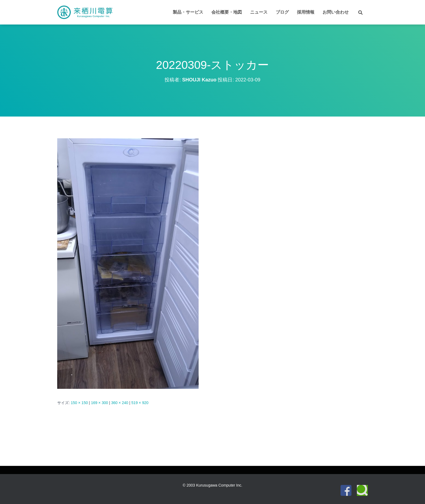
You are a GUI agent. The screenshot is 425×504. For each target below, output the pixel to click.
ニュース (259, 12)
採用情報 (306, 12)
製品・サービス (188, 12)
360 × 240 (120, 403)
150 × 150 (79, 403)
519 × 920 (140, 403)
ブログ (282, 12)
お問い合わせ (336, 12)
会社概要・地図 (227, 12)
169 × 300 (100, 403)
